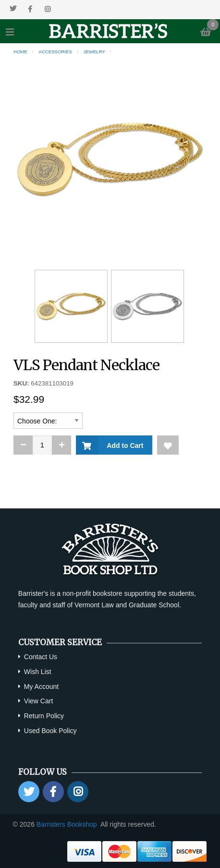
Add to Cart (123, 446)
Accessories (55, 52)
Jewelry (94, 52)
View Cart (38, 701)
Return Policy (44, 716)
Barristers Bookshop (67, 824)
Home (20, 52)
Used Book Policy (50, 731)
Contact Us (41, 657)
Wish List (38, 672)
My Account (41, 687)
